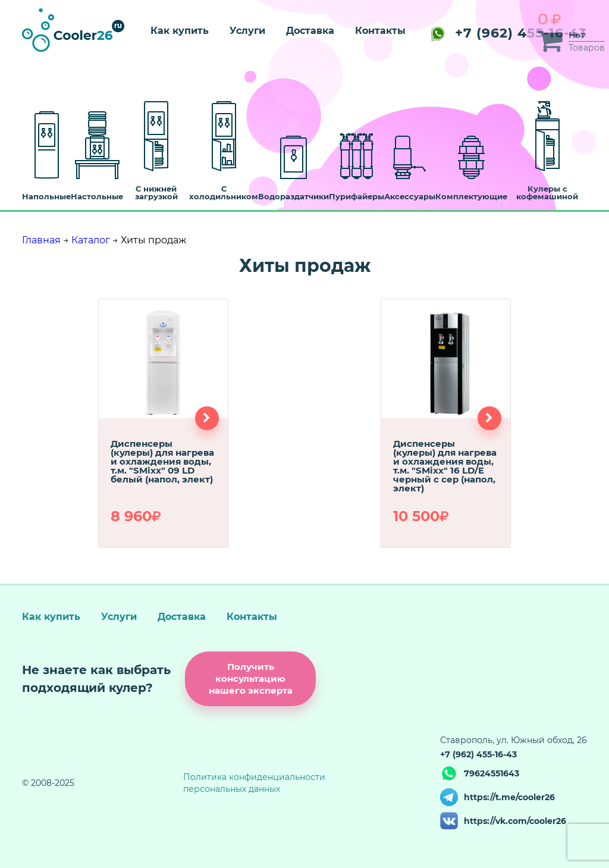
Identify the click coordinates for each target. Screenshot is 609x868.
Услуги (247, 31)
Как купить (180, 31)
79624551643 (492, 773)
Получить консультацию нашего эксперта (251, 679)
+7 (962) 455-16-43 (509, 33)
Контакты (380, 31)
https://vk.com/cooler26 (515, 821)
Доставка (310, 31)
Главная (41, 240)
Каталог (91, 240)
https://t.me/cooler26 (509, 797)
